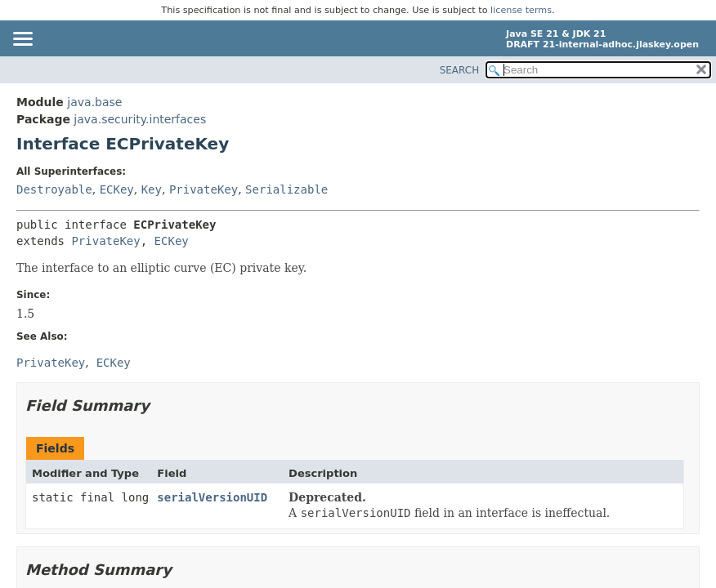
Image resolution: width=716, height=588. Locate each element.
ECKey (117, 189)
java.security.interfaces (140, 119)
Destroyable (54, 189)
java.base (94, 102)
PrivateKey (204, 189)
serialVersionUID (212, 497)
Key (152, 189)
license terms (521, 10)
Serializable (286, 189)
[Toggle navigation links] (22, 40)
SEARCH (460, 70)
